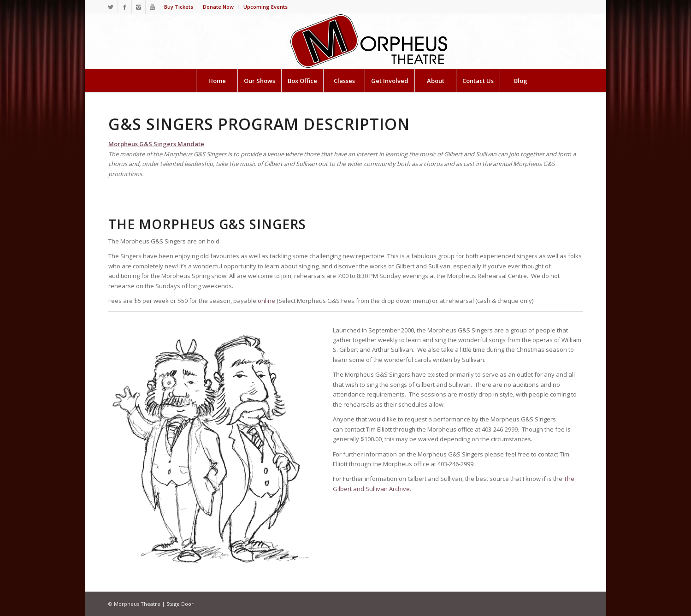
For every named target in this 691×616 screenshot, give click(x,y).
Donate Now (218, 7)
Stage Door (180, 604)
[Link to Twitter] (111, 7)
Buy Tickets (179, 7)
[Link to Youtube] (153, 7)
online (266, 301)
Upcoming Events (266, 7)
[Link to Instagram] (139, 7)
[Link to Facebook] (125, 7)
